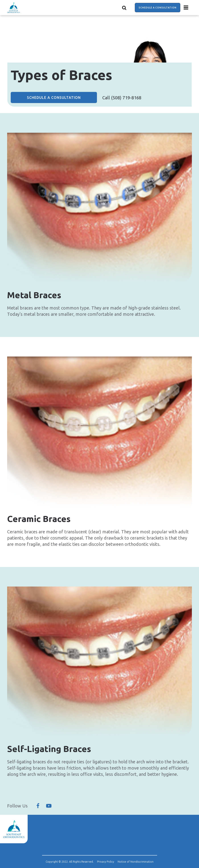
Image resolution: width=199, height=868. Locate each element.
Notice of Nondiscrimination (136, 862)
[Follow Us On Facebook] (38, 806)
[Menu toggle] (186, 8)
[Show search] (124, 8)
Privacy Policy (106, 862)
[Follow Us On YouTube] (49, 806)
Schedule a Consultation (158, 8)
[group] (99, 208)
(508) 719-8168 (126, 98)
